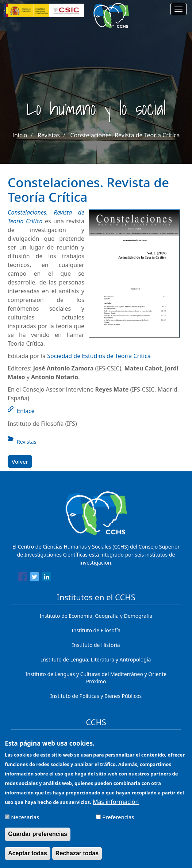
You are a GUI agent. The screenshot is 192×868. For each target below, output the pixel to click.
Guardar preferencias (38, 839)
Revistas (49, 135)
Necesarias (25, 822)
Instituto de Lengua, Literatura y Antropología (96, 659)
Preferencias (118, 822)
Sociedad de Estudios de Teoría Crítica (99, 356)
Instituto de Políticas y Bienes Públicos (96, 696)
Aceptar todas (28, 858)
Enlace (26, 411)
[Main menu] (178, 9)
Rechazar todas (77, 858)
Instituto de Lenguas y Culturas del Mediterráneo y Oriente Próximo (96, 678)
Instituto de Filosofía (96, 630)
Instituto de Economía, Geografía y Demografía (96, 616)
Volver (20, 462)
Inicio (20, 135)
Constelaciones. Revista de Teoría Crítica (125, 135)
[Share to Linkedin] (47, 578)
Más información (116, 807)
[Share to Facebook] (22, 578)
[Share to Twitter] (34, 578)
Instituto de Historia (96, 645)
